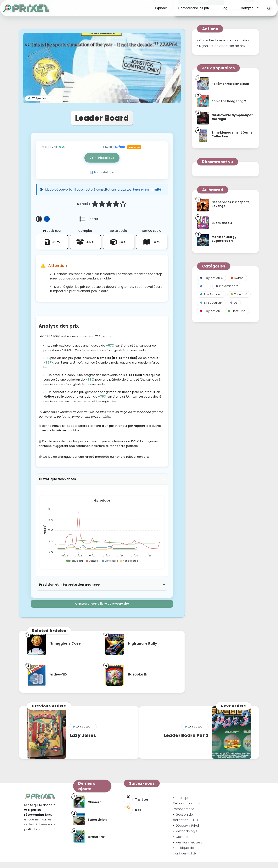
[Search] (269, 8)
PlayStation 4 (211, 278)
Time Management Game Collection (232, 134)
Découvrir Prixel (187, 831)
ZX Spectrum (39, 105)
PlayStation (210, 311)
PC (204, 286)
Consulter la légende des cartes (224, 40)
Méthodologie (187, 837)
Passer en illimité (147, 196)
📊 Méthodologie (102, 179)
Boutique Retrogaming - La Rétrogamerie (186, 809)
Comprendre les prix (194, 8)
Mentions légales (189, 848)
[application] (102, 538)
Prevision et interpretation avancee (69, 592)
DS (234, 303)
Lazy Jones (84, 742)
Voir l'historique (102, 165)
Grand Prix (96, 843)
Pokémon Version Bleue (230, 84)
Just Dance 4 (222, 223)
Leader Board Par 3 (184, 742)
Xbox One (237, 311)
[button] (75, 568)
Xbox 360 (239, 294)
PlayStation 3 (211, 294)
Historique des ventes (57, 486)
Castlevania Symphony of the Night (232, 117)
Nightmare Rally (144, 650)
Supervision (97, 825)
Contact (182, 842)
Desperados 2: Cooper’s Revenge (231, 204)
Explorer (161, 8)
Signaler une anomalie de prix (222, 46)
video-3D (59, 681)
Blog (224, 8)
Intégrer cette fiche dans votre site (102, 611)
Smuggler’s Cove (67, 650)
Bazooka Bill (140, 681)
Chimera (95, 808)
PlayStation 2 (227, 286)
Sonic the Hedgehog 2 (229, 101)
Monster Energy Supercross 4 (224, 239)
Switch (237, 278)
